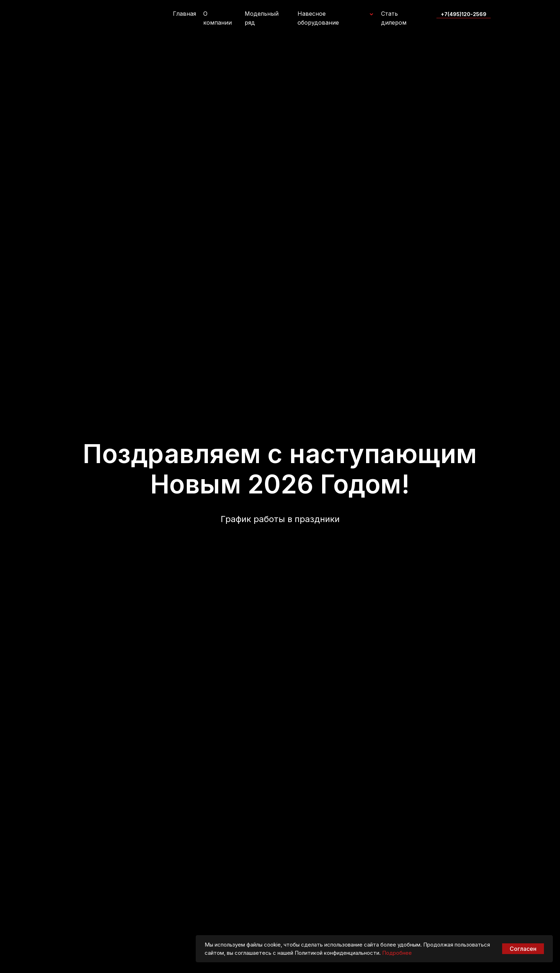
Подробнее (397, 953)
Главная (184, 14)
